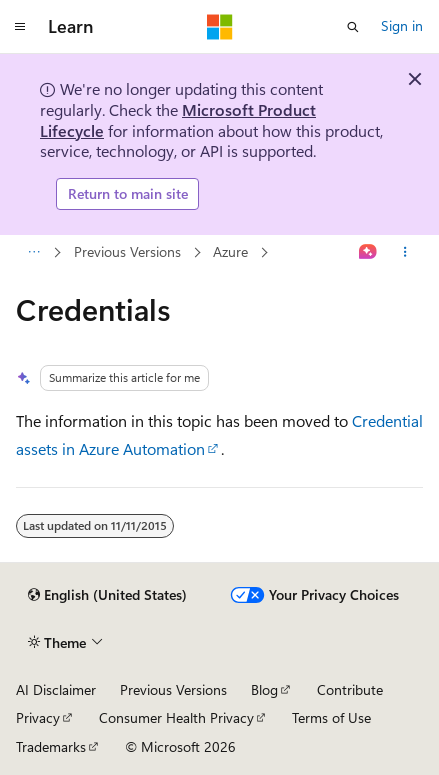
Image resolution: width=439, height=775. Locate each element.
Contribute (350, 689)
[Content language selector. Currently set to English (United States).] (107, 595)
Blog (264, 689)
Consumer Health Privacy (176, 717)
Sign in (402, 25)
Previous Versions (127, 251)
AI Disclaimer (56, 689)
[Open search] (353, 27)
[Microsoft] (220, 27)
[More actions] (405, 252)
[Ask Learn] (368, 252)
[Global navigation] (20, 27)
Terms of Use (331, 717)
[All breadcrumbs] (33, 252)
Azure (230, 251)
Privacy (38, 717)
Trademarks (51, 746)
